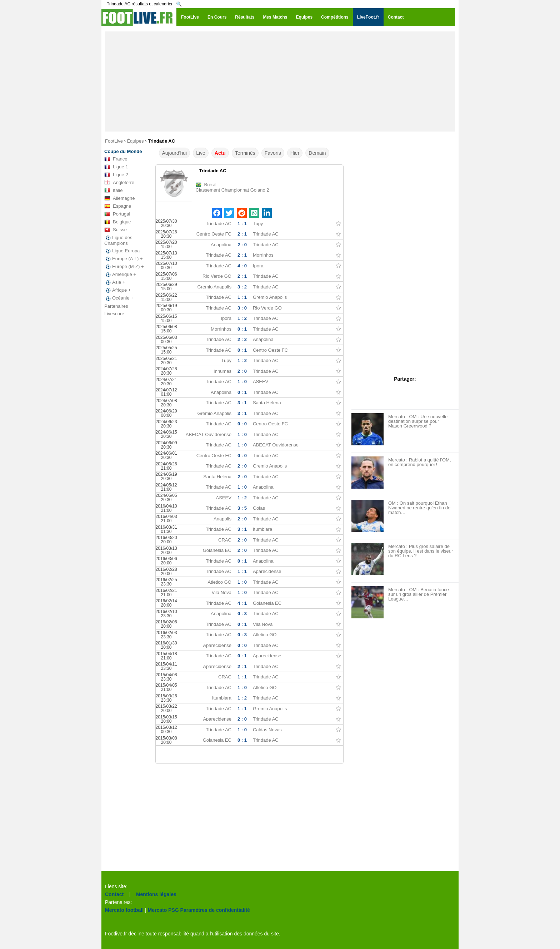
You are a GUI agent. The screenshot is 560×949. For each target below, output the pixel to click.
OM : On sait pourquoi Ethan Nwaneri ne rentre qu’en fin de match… (419, 508)
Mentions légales (156, 894)
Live (201, 153)
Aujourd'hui (175, 153)
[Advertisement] (280, 81)
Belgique (118, 222)
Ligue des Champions (118, 240)
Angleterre (119, 183)
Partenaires (116, 306)
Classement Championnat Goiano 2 (232, 190)
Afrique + (117, 290)
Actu (220, 153)
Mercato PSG (163, 910)
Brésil (210, 185)
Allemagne (119, 198)
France (116, 159)
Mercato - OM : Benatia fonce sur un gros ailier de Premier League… (419, 594)
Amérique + (120, 275)
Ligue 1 (116, 167)
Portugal (117, 214)
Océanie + (119, 298)
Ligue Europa (122, 251)
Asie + (115, 282)
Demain (317, 153)
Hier (295, 153)
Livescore (114, 314)
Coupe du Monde (123, 151)
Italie (113, 191)
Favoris (273, 153)
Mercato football (124, 910)
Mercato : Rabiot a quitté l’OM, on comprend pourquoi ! (420, 462)
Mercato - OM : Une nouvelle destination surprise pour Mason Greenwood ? (418, 421)
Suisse (116, 230)
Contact (114, 894)
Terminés (245, 153)
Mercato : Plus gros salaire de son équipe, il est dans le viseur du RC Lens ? (421, 551)
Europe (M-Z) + (124, 267)
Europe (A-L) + (124, 259)
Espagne (118, 206)
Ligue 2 (116, 175)
